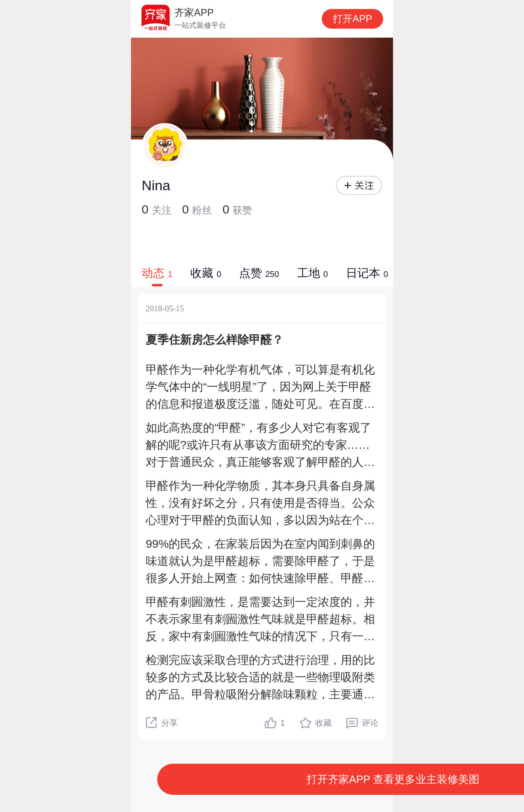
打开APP (352, 19)
